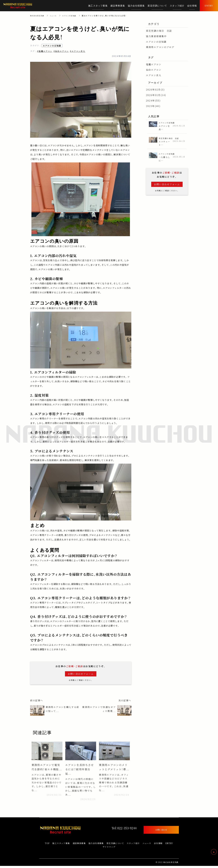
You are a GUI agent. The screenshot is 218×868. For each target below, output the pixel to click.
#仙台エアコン (61, 51)
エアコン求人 (154, 75)
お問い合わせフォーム (81, 674)
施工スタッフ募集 (61, 845)
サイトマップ (109, 849)
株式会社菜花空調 (38, 16)
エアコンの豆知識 (74, 16)
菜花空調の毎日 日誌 (159, 31)
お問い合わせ (161, 832)
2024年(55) (153, 101)
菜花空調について (115, 845)
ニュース (56, 16)
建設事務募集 (79, 845)
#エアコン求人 (78, 51)
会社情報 (158, 845)
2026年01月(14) (156, 95)
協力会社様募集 (96, 845)
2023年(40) (153, 106)
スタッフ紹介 (133, 845)
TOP (47, 845)
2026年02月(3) (155, 90)
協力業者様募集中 (156, 36)
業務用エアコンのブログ (160, 47)
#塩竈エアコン (45, 51)
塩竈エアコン (154, 64)
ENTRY (169, 845)
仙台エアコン (154, 70)
